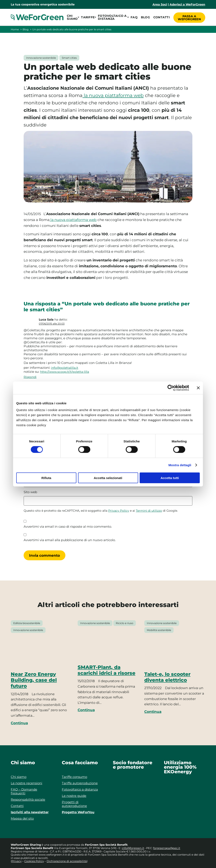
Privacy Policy (119, 511)
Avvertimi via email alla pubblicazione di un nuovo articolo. (70, 540)
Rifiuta (46, 478)
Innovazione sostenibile (41, 58)
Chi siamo (19, 777)
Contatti (161, 17)
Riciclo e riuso (125, 623)
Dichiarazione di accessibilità (67, 861)
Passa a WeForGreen (189, 17)
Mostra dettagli (180, 465)
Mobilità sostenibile (159, 630)
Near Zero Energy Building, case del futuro (34, 680)
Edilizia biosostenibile (27, 623)
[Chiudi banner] (198, 388)
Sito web (30, 492)
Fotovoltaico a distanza (80, 789)
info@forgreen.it (133, 848)
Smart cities (69, 58)
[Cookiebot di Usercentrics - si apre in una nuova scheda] (171, 388)
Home (15, 29)
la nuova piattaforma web (113, 95)
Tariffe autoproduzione (80, 783)
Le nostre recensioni (26, 783)
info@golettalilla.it (65, 368)
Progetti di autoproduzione (74, 804)
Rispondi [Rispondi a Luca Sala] (30, 377)
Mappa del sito (22, 818)
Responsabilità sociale (28, 799)
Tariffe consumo (74, 777)
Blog (145, 17)
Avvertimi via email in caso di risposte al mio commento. (68, 527)
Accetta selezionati (108, 478)
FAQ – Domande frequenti (24, 791)
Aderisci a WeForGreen (187, 4)
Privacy (17, 861)
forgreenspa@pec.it (167, 848)
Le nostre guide (74, 796)
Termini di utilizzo (149, 511)
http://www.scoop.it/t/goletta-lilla (65, 372)
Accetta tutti (170, 478)
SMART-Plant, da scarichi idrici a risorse (107, 670)
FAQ (134, 17)
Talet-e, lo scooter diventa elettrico (167, 677)
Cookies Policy (34, 861)
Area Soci (160, 4)
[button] (72, 17)
